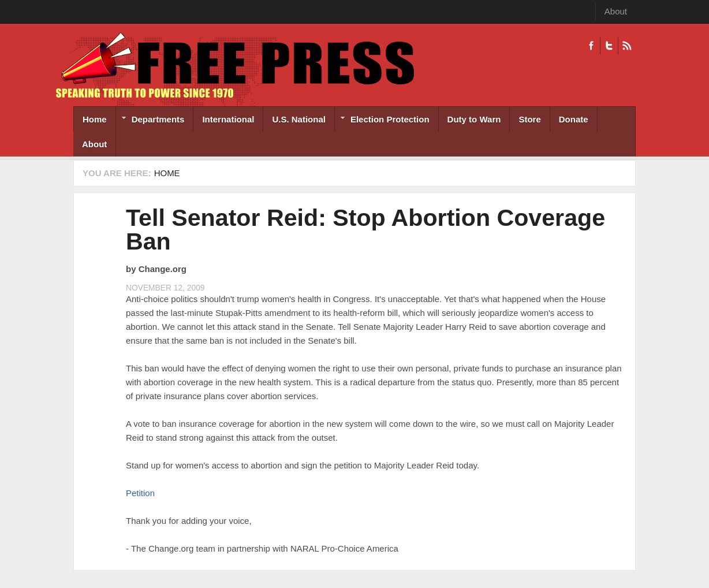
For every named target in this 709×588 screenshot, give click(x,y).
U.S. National (299, 119)
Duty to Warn (474, 119)
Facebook (591, 46)
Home (95, 119)
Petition (140, 493)
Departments (150, 120)
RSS (627, 46)
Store (529, 119)
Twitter (609, 46)
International (228, 119)
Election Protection (382, 120)
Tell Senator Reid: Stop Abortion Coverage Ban (365, 230)
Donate (574, 119)
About (616, 11)
